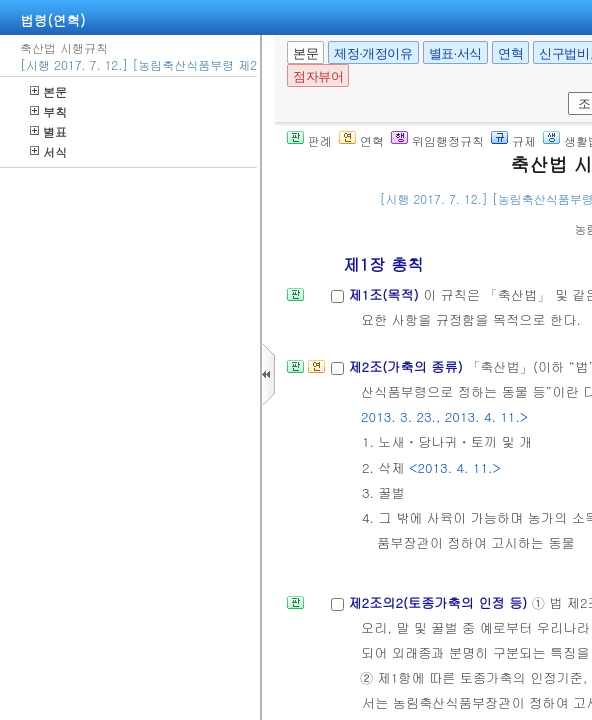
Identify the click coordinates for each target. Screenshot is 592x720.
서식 (48, 151)
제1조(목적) (385, 294)
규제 (513, 140)
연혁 (510, 53)
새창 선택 (564, 92)
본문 (48, 91)
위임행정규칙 (437, 140)
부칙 (48, 111)
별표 (48, 131)
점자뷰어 (318, 76)
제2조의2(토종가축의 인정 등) (439, 602)
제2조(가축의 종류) (407, 366)
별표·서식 (455, 53)
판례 (309, 140)
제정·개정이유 (373, 53)
